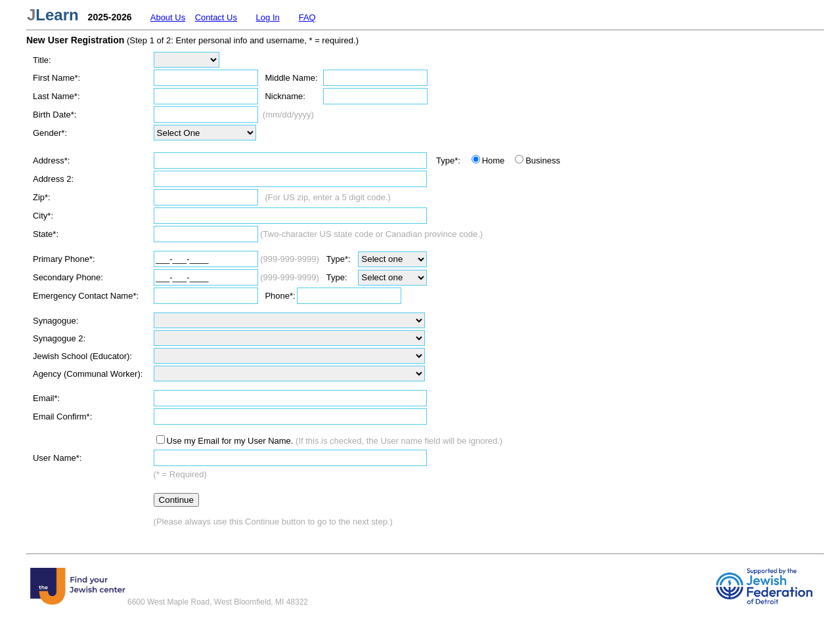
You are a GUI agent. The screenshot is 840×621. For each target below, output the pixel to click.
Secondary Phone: (68, 277)
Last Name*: (56, 96)
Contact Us (216, 17)
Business (543, 161)
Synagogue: (55, 321)
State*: (46, 234)
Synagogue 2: (59, 338)
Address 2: (53, 179)
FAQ (307, 17)
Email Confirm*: (62, 417)
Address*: (51, 161)
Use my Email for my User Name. (230, 441)
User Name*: (57, 458)
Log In (268, 17)
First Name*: (56, 78)
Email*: (46, 398)
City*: (43, 216)
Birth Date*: (55, 115)
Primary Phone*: (64, 259)
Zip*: (42, 197)
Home (494, 161)
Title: (42, 60)
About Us (168, 17)
